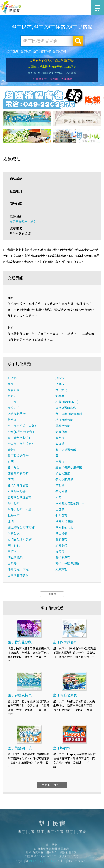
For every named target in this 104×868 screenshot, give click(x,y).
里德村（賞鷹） (66, 522)
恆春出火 (14, 533)
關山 (58, 456)
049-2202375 (48, 858)
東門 (11, 462)
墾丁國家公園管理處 (69, 414)
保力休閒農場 (64, 480)
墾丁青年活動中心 (20, 438)
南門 (58, 498)
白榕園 (12, 551)
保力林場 (61, 492)
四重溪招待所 (17, 414)
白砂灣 (12, 402)
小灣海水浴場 (17, 492)
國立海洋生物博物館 (21, 528)
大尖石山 (14, 408)
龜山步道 (14, 468)
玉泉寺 (12, 563)
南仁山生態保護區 (67, 563)
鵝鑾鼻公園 (63, 426)
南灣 (11, 384)
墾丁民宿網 (59, 51)
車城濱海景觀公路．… (70, 504)
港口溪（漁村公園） (21, 444)
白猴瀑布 (61, 539)
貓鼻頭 (12, 420)
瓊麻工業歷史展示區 (69, 468)
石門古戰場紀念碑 (20, 539)
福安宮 (60, 551)
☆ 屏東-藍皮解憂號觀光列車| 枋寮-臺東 (52, 73)
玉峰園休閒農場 (18, 575)
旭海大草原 (63, 474)
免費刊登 (38, 854)
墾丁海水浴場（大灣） (23, 426)
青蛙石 (12, 450)
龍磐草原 (61, 432)
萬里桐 (60, 384)
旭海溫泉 (61, 545)
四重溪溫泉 (15, 557)
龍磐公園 (14, 390)
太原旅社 (61, 569)
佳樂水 (60, 462)
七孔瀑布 (61, 516)
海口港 (60, 444)
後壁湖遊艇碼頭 (66, 408)
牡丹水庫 (14, 516)
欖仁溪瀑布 (63, 557)
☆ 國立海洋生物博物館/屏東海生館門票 (52, 66)
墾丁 (36, 51)
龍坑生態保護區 (18, 486)
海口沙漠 (14, 504)
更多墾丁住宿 (53, 785)
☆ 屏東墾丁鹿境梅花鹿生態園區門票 (52, 61)
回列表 (52, 594)
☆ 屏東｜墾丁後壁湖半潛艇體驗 (52, 79)
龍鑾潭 (60, 396)
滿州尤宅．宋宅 (18, 569)
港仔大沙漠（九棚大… (23, 510)
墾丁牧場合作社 (18, 456)
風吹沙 (60, 378)
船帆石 (12, 396)
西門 (11, 480)
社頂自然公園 (64, 420)
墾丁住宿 (46, 51)
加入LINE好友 (69, 858)
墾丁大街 (61, 390)
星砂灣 (60, 486)
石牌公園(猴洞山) (67, 402)
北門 (11, 522)
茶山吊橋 (61, 533)
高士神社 (14, 545)
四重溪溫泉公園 (18, 474)
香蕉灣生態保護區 (20, 498)
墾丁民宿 (11, 7)
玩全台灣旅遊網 (47, 850)
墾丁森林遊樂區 (66, 450)
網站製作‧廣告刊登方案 (62, 854)
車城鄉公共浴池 (66, 528)
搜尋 (78, 41)
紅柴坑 (12, 378)
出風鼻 (60, 510)
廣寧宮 (60, 438)
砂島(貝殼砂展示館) (21, 432)
